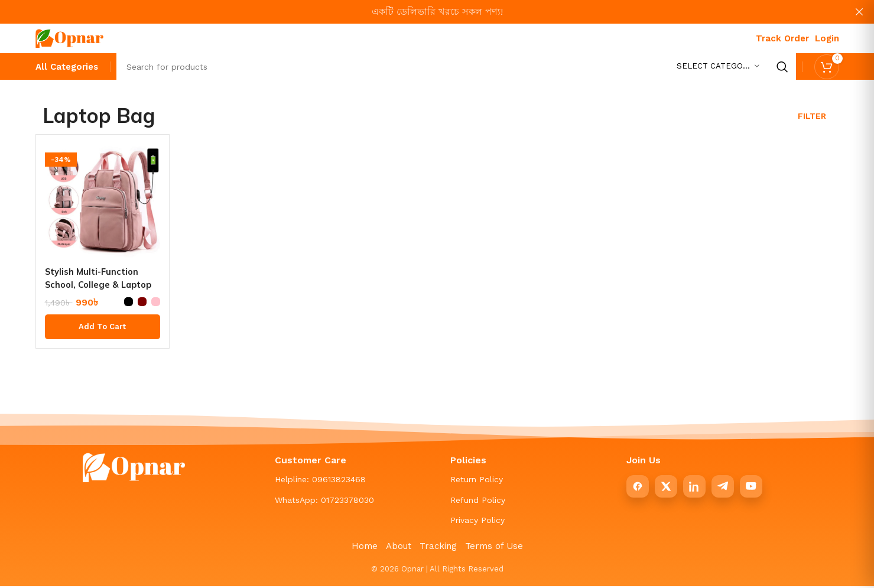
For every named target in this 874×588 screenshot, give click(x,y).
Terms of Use (494, 549)
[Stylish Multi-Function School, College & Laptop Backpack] (103, 204)
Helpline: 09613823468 (320, 482)
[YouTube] (751, 489)
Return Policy (477, 482)
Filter (812, 119)
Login (827, 38)
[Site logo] (69, 38)
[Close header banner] (859, 12)
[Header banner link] (419, 12)
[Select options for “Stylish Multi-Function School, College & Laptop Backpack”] (103, 330)
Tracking (438, 549)
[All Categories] (67, 69)
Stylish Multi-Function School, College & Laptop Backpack (96, 287)
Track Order (782, 38)
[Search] (456, 68)
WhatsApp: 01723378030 (324, 502)
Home (365, 549)
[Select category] (718, 68)
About (399, 549)
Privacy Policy (477, 523)
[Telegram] (723, 489)
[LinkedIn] (694, 489)
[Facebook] (638, 489)
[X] (666, 489)
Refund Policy (478, 502)
